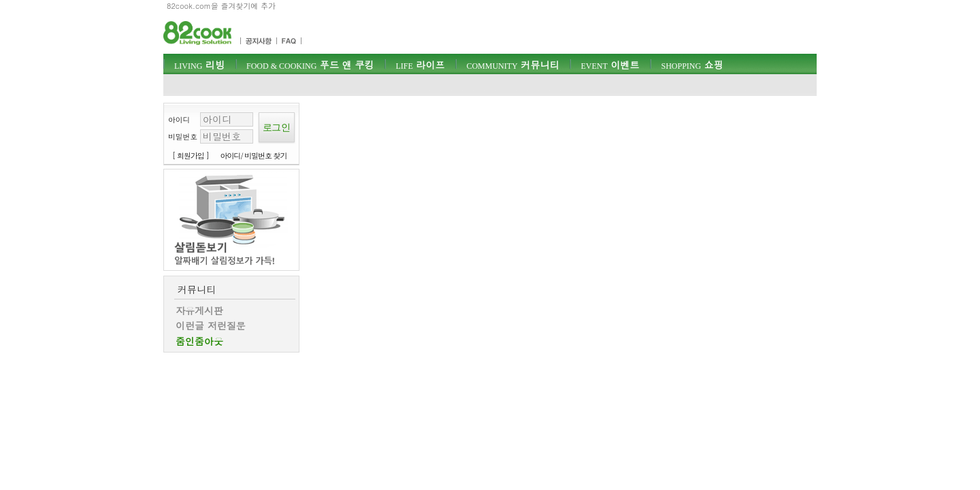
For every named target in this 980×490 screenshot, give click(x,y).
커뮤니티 (512, 65)
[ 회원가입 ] (191, 156)
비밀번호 (183, 136)
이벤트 (610, 65)
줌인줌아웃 (199, 341)
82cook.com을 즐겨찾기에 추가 (221, 6)
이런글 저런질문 (211, 325)
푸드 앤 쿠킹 (310, 65)
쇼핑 (692, 65)
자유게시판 (199, 310)
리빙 (199, 65)
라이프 (420, 65)
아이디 (179, 119)
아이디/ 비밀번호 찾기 (254, 156)
